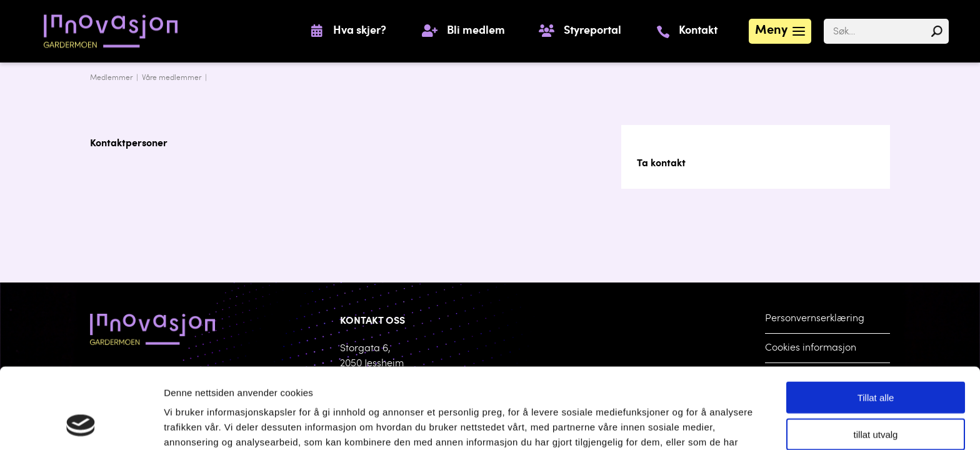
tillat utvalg (876, 362)
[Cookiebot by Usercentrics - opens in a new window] (81, 426)
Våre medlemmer (172, 78)
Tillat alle (876, 325)
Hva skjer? (360, 31)
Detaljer (650, 425)
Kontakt (698, 31)
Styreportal (592, 31)
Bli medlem (476, 31)
